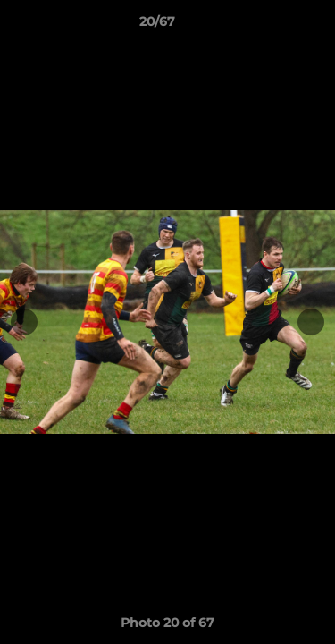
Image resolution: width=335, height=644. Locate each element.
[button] (271, 26)
